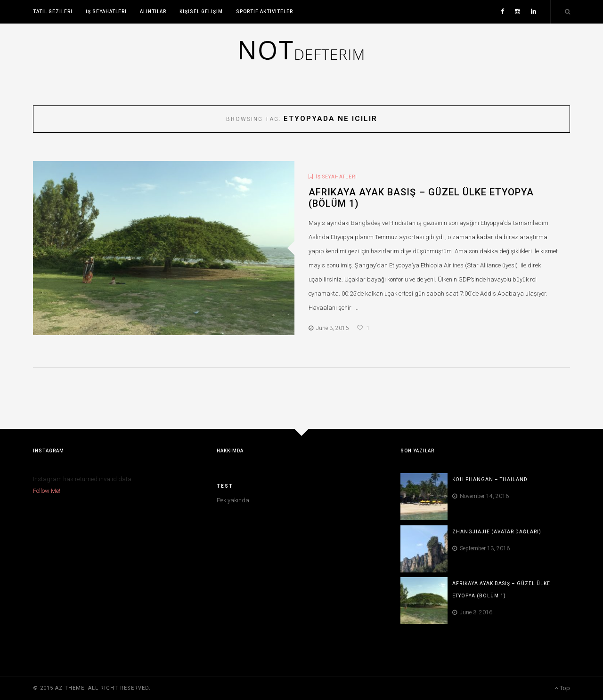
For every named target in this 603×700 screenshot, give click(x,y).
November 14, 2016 (481, 496)
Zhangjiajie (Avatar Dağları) (497, 532)
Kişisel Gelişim (201, 12)
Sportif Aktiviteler (265, 12)
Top (562, 688)
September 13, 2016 (481, 548)
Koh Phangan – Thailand (490, 479)
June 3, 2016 (329, 328)
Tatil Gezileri (53, 12)
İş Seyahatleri (106, 12)
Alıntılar (153, 12)
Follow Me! (47, 491)
